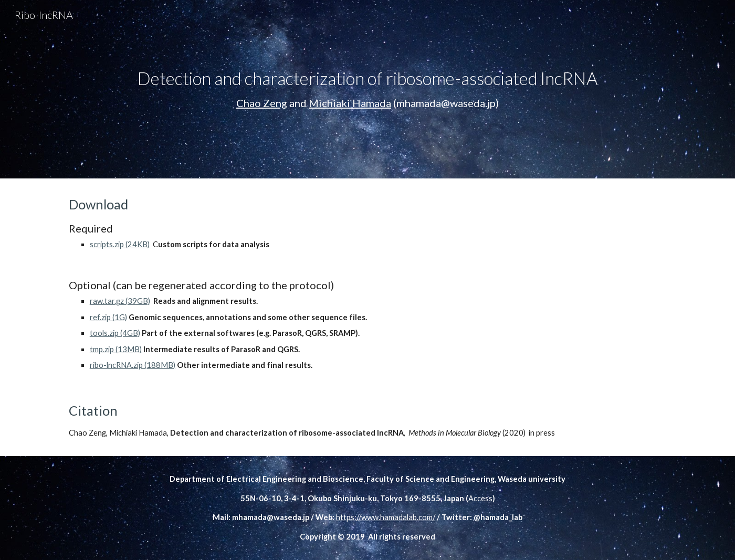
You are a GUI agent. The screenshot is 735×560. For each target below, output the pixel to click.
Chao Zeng (262, 103)
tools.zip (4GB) (115, 333)
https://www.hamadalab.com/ (386, 517)
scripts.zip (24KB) (120, 244)
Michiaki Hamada (350, 103)
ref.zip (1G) (108, 317)
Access (480, 498)
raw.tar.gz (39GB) (120, 301)
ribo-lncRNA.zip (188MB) (133, 365)
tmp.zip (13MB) (116, 349)
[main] (367, 89)
